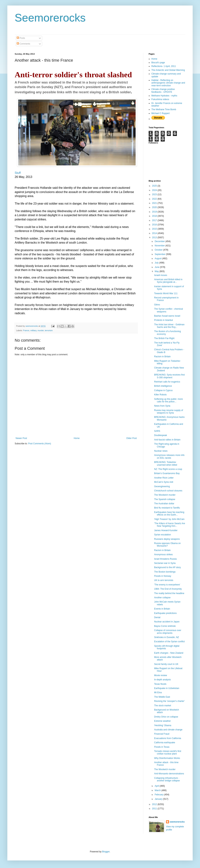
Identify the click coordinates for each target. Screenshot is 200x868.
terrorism (49, 330)
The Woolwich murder (165, 495)
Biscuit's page (158, 63)
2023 (155, 194)
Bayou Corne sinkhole (165, 626)
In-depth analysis (162, 680)
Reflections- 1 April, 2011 (164, 66)
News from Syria (162, 406)
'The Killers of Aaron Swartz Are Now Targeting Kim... (170, 525)
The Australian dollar (164, 504)
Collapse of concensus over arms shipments (168, 632)
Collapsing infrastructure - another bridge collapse (167, 779)
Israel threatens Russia (165, 559)
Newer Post (21, 438)
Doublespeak (161, 435)
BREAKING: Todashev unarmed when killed (166, 463)
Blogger (106, 852)
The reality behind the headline (169, 593)
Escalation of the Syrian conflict (169, 642)
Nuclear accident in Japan (167, 622)
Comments (23, 44)
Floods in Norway (163, 576)
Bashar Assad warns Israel (167, 316)
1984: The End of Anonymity (168, 589)
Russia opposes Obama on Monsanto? (167, 545)
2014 (155, 233)
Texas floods (160, 684)
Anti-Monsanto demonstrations (169, 774)
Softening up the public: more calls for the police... (168, 400)
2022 (155, 199)
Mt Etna (158, 692)
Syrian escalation (162, 535)
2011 (155, 809)
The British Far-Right (164, 338)
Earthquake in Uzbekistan (167, 688)
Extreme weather (162, 721)
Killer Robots (160, 395)
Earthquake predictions (165, 613)
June (157, 267)
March (158, 790)
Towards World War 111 (166, 293)
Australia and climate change (168, 730)
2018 (155, 216)
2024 (155, 190)
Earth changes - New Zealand (169, 653)
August (158, 258)
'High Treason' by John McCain (169, 519)
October (159, 250)
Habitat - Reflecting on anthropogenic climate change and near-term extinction (168, 83)
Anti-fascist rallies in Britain (167, 440)
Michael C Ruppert (160, 113)
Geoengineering (162, 486)
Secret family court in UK (166, 664)
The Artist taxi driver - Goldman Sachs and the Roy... (169, 326)
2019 (155, 212)
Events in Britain (162, 609)
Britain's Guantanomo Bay (167, 473)
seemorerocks (177, 822)
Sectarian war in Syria (165, 563)
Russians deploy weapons (167, 539)
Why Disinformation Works (167, 758)
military (33, 330)
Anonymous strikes (163, 555)
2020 (155, 207)
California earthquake (165, 743)
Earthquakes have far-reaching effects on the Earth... (169, 513)
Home (77, 438)
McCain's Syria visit (164, 482)
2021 (155, 203)
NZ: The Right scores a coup (168, 469)
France (26, 330)
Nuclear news (161, 451)
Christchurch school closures (168, 491)
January (159, 799)
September (160, 254)
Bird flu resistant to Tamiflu (167, 508)
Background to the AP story (167, 567)
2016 (155, 225)
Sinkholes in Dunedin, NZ (167, 637)
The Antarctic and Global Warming (168, 70)
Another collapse (162, 598)
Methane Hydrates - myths (164, 96)
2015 (155, 229)
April (157, 786)
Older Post (131, 438)
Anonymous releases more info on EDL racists (169, 456)
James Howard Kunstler (166, 530)
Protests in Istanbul (163, 320)
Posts (21, 38)
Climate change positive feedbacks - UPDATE (163, 91)
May (157, 271)
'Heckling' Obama (163, 725)
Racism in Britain (162, 357)
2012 (155, 804)
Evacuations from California (168, 738)
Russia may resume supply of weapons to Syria (169, 412)
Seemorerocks (50, 18)
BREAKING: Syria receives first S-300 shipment (169, 376)
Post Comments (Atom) (40, 444)
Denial (157, 617)
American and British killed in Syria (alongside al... (168, 281)
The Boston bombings (165, 572)
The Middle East (162, 697)
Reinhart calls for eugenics (167, 382)
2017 (155, 220)
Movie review (161, 675)
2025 (155, 186)
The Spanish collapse (165, 499)
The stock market (163, 706)
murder (41, 330)
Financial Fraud (162, 734)
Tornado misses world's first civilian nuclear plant (168, 752)
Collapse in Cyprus (163, 390)
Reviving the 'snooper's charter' (169, 701)
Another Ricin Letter (164, 478)
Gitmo (157, 305)
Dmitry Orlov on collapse (166, 717)
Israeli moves (161, 275)
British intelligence (163, 386)
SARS (157, 431)
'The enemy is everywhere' (167, 585)
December (160, 241)
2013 (155, 238)
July (157, 263)
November (160, 246)
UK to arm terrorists (164, 580)
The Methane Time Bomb (164, 109)
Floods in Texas (162, 747)
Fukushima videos (160, 99)
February (159, 795)
